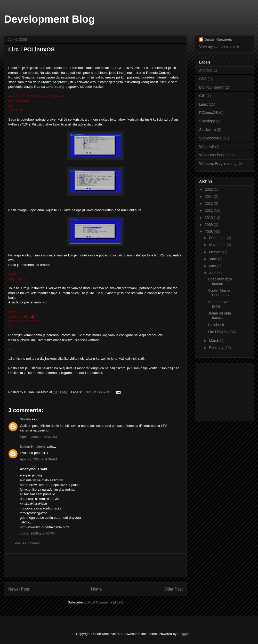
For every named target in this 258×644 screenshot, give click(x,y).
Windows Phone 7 (214, 155)
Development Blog (49, 19)
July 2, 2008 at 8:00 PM (37, 533)
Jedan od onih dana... (220, 315)
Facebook (216, 325)
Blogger (183, 634)
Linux (87, 392)
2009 (209, 225)
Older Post (173, 589)
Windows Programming (218, 163)
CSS (203, 79)
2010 (209, 218)
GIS (202, 96)
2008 (209, 232)
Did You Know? (211, 87)
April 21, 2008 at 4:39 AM (38, 459)
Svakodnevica (210, 138)
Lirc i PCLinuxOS (222, 332)
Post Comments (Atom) (106, 602)
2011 (209, 210)
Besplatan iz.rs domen (220, 281)
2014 (209, 197)
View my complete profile (219, 46)
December (218, 238)
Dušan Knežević (33, 447)
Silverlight (207, 121)
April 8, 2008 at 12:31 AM (38, 437)
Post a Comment (27, 543)
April (213, 273)
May (213, 266)
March (215, 341)
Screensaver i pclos (219, 304)
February (217, 348)
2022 (209, 189)
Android (205, 70)
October (216, 252)
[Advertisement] (95, 565)
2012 (209, 203)
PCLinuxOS (101, 392)
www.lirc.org (55, 87)
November (218, 245)
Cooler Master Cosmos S (220, 293)
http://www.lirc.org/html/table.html (45, 527)
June (213, 259)
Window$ (207, 147)
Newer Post (19, 589)
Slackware (208, 130)
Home (96, 589)
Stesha (25, 419)
